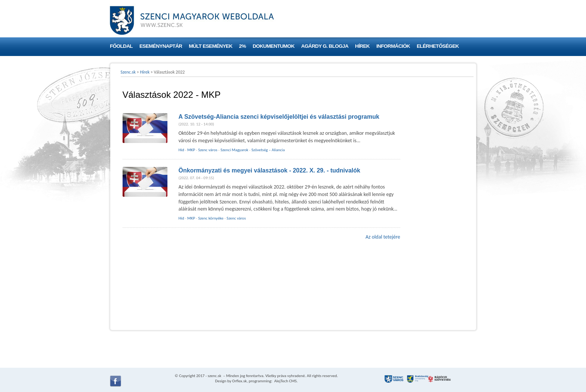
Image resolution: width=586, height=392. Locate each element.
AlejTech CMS (285, 381)
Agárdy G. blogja (325, 46)
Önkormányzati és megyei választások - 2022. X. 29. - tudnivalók (269, 170)
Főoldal (121, 46)
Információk (393, 46)
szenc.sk (215, 376)
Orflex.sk (239, 381)
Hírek (362, 46)
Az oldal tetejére (383, 237)
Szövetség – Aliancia (268, 150)
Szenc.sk (128, 72)
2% (243, 46)
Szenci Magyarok (234, 150)
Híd (181, 150)
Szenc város (208, 150)
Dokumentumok (274, 46)
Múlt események (210, 46)
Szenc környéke (211, 218)
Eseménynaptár (161, 46)
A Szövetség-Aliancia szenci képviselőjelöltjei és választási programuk (279, 117)
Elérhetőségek (438, 46)
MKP (191, 150)
